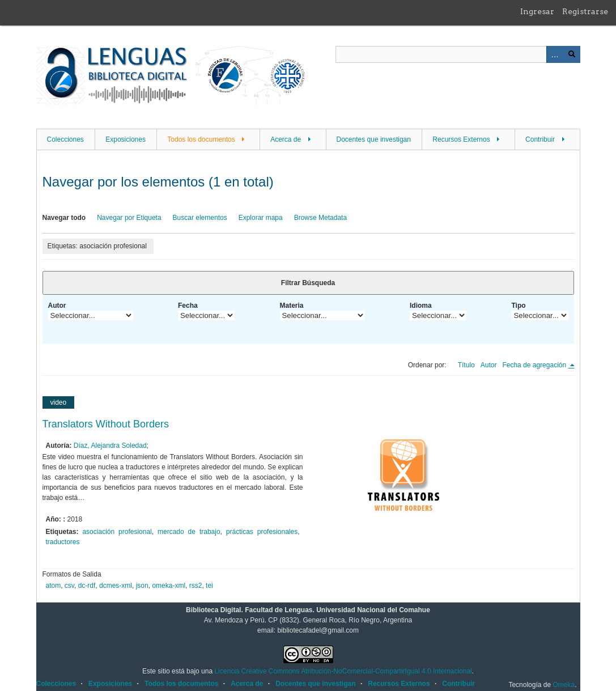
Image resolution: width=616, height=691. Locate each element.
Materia (292, 306)
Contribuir (540, 139)
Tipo (519, 306)
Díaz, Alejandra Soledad (110, 446)
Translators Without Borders (106, 424)
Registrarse (585, 11)
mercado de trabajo (189, 532)
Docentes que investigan (374, 139)
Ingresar (537, 11)
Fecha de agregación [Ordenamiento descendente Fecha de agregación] (535, 365)
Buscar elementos (200, 218)
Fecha (188, 306)
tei (209, 586)
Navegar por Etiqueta (129, 218)
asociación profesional (117, 532)
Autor (57, 306)
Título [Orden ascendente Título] (466, 365)
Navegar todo (64, 218)
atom (54, 586)
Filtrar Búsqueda (308, 283)
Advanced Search (555, 54)
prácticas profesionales (262, 532)
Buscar (572, 54)
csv (69, 586)
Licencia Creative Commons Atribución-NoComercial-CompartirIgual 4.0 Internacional (343, 671)
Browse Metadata (320, 218)
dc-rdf (87, 586)
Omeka (564, 685)
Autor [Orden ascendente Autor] (489, 365)
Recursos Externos (461, 139)
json (142, 586)
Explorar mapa (261, 218)
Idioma (421, 306)
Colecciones (65, 139)
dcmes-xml (116, 586)
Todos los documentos (201, 139)
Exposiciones (126, 139)
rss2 (196, 586)
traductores (63, 542)
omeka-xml (169, 586)
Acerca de (286, 139)
